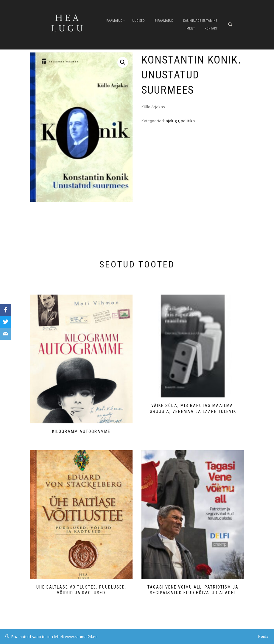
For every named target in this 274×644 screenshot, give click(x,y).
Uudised (138, 21)
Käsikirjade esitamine (200, 21)
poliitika (188, 121)
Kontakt (211, 28)
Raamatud (114, 21)
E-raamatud (164, 21)
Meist (191, 28)
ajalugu (172, 121)
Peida (263, 636)
